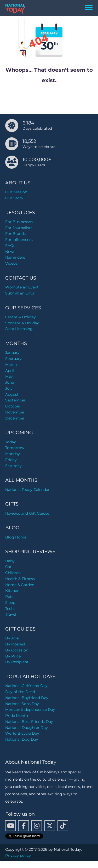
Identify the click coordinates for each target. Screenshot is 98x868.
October (13, 406)
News (10, 252)
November (15, 412)
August (12, 394)
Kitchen (12, 591)
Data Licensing (19, 329)
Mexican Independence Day (30, 710)
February (13, 359)
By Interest (15, 644)
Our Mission (16, 192)
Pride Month (17, 716)
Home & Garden (20, 585)
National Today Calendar (27, 490)
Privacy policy (18, 855)
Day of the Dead (20, 692)
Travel (11, 614)
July (9, 388)
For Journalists (19, 228)
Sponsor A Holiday (22, 323)
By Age (12, 638)
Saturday (13, 466)
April (10, 371)
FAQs (10, 246)
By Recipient (17, 662)
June (10, 382)
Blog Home (16, 537)
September (15, 400)
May (9, 376)
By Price (13, 656)
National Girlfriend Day (26, 686)
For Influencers (19, 240)
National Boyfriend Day (27, 698)
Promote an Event (22, 287)
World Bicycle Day (22, 733)
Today (11, 442)
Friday (11, 460)
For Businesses (19, 222)
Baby (10, 561)
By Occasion (17, 650)
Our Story (14, 198)
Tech (9, 609)
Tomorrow (15, 448)
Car (8, 567)
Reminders (15, 257)
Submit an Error (20, 293)
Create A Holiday (21, 317)
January (12, 353)
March (11, 365)
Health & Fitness (20, 579)
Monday (13, 454)
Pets (9, 597)
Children (13, 573)
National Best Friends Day (29, 722)
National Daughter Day (27, 728)
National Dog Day (22, 739)
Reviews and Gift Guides (27, 513)
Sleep (10, 603)
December (15, 418)
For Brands (15, 234)
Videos (11, 263)
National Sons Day (22, 704)
